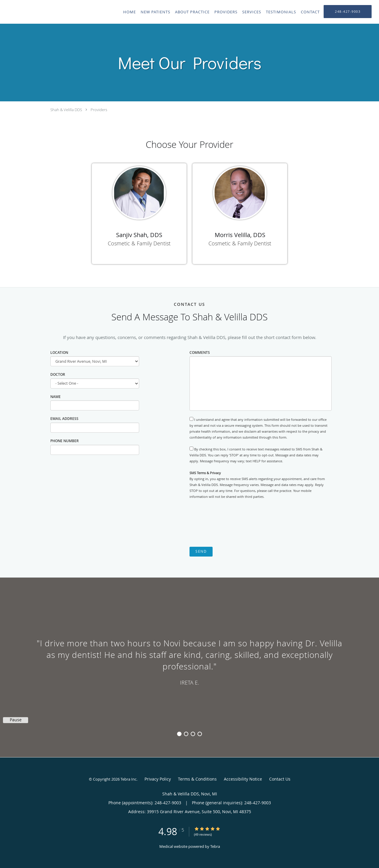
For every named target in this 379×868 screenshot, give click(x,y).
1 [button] (179, 734)
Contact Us (280, 779)
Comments (200, 353)
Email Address (64, 419)
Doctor (58, 374)
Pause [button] (16, 720)
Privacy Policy (158, 779)
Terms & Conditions (197, 779)
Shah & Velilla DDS (66, 110)
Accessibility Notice (243, 779)
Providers (99, 110)
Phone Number (65, 441)
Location (59, 353)
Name (56, 397)
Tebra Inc (129, 779)
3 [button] (193, 734)
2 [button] (186, 734)
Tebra (215, 846)
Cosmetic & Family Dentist (139, 243)
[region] (189, 661)
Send (201, 551)
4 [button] (200, 734)
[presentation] (235, 523)
